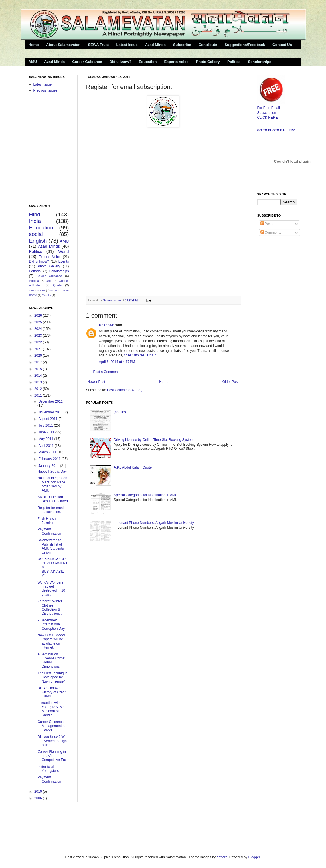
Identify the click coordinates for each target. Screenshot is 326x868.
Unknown (107, 325)
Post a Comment (106, 372)
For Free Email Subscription (271, 108)
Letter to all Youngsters (48, 769)
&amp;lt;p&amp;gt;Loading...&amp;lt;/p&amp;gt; (157, 212)
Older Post (231, 382)
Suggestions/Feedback (245, 45)
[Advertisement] (92, 828)
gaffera (222, 857)
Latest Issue (127, 45)
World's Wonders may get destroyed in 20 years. (51, 589)
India (35, 221)
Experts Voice (176, 62)
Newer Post (96, 382)
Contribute (208, 45)
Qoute (57, 285)
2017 (39, 362)
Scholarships (260, 62)
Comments (271, 233)
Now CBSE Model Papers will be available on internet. (51, 641)
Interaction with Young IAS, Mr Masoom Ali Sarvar (50, 709)
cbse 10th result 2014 (140, 355)
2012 (39, 389)
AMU (33, 62)
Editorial (35, 271)
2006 (39, 798)
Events (64, 261)
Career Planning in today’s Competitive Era (52, 756)
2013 (39, 382)
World (63, 251)
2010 (39, 792)
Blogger (254, 857)
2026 (39, 316)
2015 (39, 369)
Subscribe (182, 45)
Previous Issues (45, 90)
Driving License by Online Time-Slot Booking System (153, 440)
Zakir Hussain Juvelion (48, 521)
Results (46, 295)
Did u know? (120, 62)
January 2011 (49, 466)
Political (34, 281)
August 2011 (48, 419)
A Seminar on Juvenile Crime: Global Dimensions (51, 660)
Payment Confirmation (49, 531)
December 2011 (50, 401)
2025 (39, 322)
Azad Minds (155, 45)
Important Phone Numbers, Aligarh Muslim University (154, 523)
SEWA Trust (98, 45)
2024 (39, 329)
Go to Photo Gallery (276, 130)
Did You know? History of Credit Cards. (52, 692)
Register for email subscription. (51, 510)
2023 (39, 336)
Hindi (35, 214)
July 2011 (46, 425)
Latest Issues (37, 290)
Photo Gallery (208, 62)
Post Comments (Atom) (125, 390)
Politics (234, 62)
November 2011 (51, 412)
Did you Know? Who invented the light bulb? (53, 741)
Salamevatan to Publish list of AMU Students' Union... (51, 546)
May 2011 (46, 439)
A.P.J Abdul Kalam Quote (133, 467)
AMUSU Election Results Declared (52, 499)
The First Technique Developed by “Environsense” (52, 677)
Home (34, 45)
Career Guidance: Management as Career (52, 726)
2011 (39, 395)
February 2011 (50, 459)
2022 (39, 342)
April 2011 (46, 446)
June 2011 (47, 432)
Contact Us (282, 45)
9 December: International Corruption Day (51, 624)
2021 (39, 349)
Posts (267, 224)
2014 (39, 376)
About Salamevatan (63, 45)
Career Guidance (87, 62)
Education (148, 62)
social (36, 234)
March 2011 (48, 452)
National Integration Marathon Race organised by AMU (52, 484)
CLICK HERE (268, 118)
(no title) (120, 412)
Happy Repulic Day (52, 471)
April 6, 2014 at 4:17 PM (117, 362)
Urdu (49, 281)
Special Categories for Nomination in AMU (145, 495)
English (38, 241)
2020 (39, 356)
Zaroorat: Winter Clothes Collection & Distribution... (50, 607)
